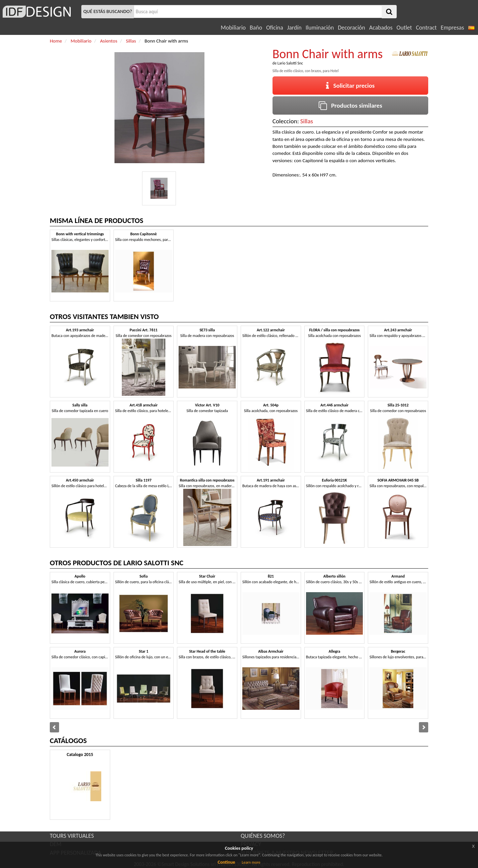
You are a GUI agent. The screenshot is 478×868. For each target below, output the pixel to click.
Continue (227, 862)
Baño (256, 28)
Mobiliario (233, 28)
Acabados (381, 28)
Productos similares (351, 106)
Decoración (352, 28)
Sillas (307, 121)
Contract (426, 28)
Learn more (251, 862)
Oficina (275, 28)
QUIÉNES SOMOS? (263, 836)
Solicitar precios (350, 86)
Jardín (294, 28)
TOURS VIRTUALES (72, 836)
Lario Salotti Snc (290, 63)
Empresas (452, 28)
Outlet (404, 28)
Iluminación (319, 28)
